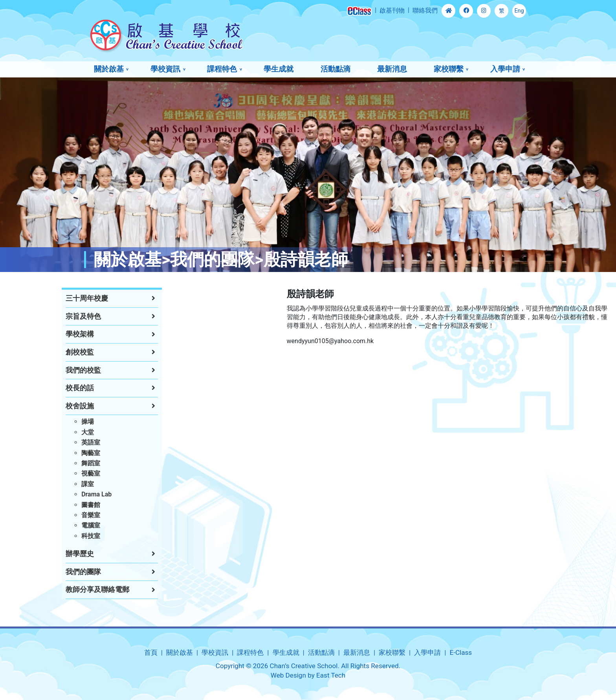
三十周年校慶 (60, 298)
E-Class (461, 652)
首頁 (151, 652)
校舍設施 (53, 406)
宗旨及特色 (57, 316)
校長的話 (53, 388)
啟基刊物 (392, 10)
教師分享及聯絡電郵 (71, 590)
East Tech (331, 675)
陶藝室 (64, 453)
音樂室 (64, 515)
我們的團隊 (57, 572)
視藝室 (64, 473)
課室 (61, 484)
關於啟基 (109, 69)
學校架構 (53, 334)
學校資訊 (165, 69)
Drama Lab (70, 494)
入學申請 (505, 69)
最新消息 (392, 69)
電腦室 (64, 525)
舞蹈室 (64, 463)
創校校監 (53, 352)
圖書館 (64, 505)
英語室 (64, 442)
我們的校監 (57, 370)
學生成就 (279, 69)
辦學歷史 (53, 554)
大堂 (61, 432)
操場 (61, 422)
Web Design (288, 675)
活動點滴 (335, 69)
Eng (519, 11)
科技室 (64, 536)
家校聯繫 (449, 69)
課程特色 (222, 69)
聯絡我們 (425, 10)
